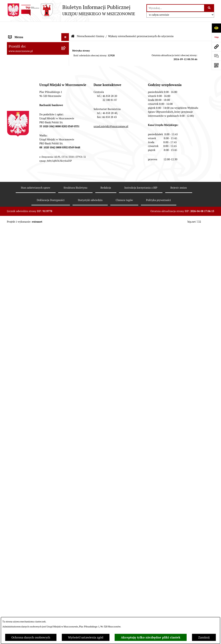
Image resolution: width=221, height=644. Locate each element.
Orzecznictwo (18, 478)
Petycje (13, 406)
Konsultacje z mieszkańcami (28, 156)
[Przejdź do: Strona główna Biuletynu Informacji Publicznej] (73, 26)
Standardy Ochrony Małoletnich (31, 430)
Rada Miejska (17, 58)
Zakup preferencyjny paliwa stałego (33, 437)
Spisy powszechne (21, 371)
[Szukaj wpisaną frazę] (209, 8)
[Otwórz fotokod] (216, 65)
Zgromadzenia (18, 391)
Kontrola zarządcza (22, 135)
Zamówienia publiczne (24, 81)
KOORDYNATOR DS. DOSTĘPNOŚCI (33, 422)
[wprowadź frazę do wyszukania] (176, 8)
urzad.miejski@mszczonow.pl (111, 556)
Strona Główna (19, 34)
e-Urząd (14, 363)
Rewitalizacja (17, 97)
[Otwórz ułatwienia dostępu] (216, 28)
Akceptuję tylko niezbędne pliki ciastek (151, 637)
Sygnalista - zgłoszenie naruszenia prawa (32, 447)
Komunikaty (17, 414)
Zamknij (204, 637)
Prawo (13, 104)
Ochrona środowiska (22, 330)
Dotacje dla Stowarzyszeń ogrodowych (35, 458)
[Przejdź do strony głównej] (71, 10)
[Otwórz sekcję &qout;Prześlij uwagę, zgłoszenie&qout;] (216, 56)
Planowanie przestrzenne (26, 89)
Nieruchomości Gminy (24, 163)
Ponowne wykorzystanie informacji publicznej (33, 353)
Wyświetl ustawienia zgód (86, 637)
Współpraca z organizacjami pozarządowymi (28, 146)
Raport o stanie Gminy (24, 73)
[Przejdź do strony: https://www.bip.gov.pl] (216, 37)
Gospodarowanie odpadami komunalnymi (27, 340)
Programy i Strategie (23, 112)
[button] (66, 35)
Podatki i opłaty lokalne (25, 128)
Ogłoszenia (16, 399)
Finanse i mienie (20, 120)
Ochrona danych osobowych (31, 637)
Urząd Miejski (18, 66)
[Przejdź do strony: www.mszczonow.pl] (216, 47)
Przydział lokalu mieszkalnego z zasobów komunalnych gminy (30, 468)
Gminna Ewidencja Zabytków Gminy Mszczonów (33, 381)
